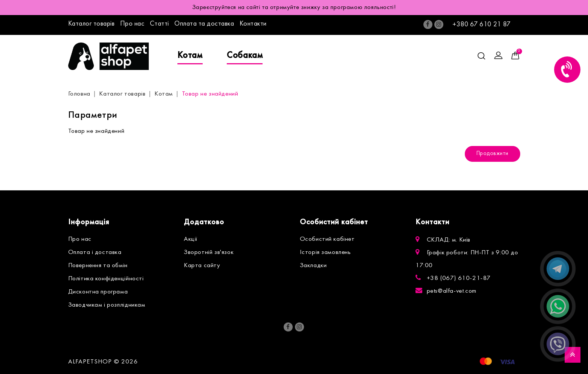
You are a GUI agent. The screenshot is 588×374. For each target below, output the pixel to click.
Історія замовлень (325, 252)
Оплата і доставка (95, 252)
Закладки (313, 266)
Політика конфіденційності (106, 279)
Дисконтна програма (98, 292)
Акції (191, 239)
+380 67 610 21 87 (482, 25)
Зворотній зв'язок (209, 252)
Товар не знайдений (210, 94)
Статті (160, 24)
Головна (79, 94)
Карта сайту (202, 266)
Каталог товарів (92, 24)
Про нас (132, 24)
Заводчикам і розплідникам (107, 305)
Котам (190, 56)
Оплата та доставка (204, 24)
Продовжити (493, 154)
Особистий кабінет (327, 239)
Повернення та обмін (98, 266)
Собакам (245, 56)
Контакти (253, 24)
